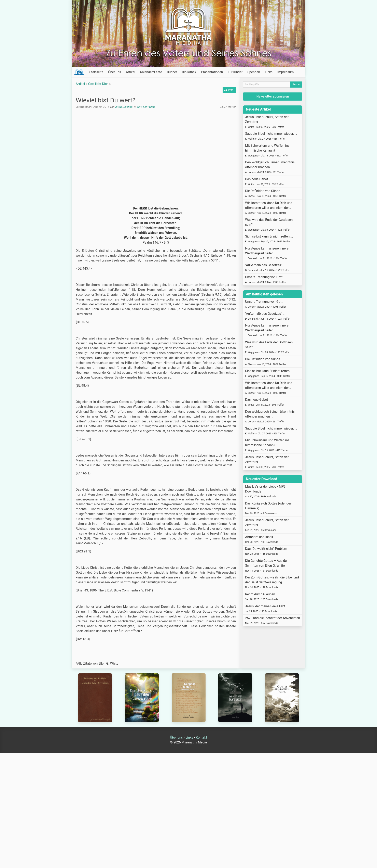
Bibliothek (189, 72)
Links (269, 72)
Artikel (130, 72)
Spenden (254, 72)
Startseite (96, 72)
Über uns (115, 72)
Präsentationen (212, 72)
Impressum (286, 72)
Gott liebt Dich (98, 84)
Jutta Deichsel (124, 107)
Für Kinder (235, 72)
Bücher (172, 72)
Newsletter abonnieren (273, 96)
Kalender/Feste (151, 72)
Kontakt (201, 737)
